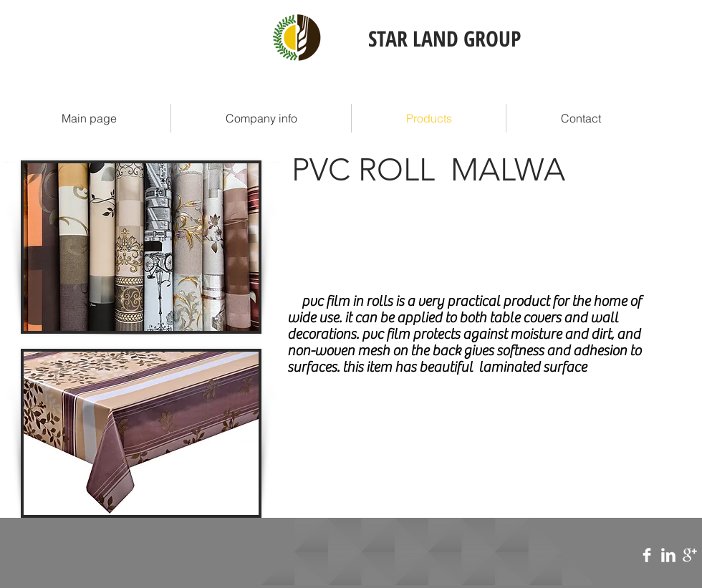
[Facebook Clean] (647, 555)
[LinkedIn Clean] (668, 555)
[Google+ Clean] (690, 555)
